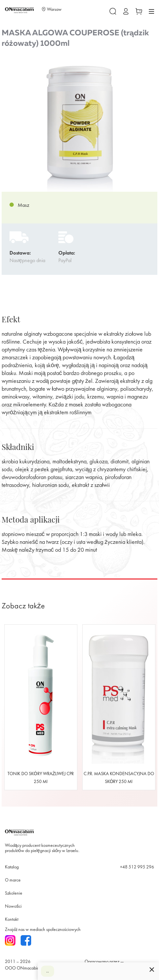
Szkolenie (14, 893)
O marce (13, 880)
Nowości (13, 907)
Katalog (12, 867)
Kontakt (12, 920)
